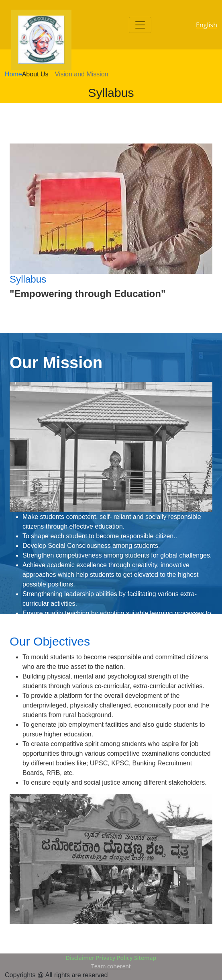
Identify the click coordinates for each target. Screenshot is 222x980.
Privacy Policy (114, 958)
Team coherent (111, 966)
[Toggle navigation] (140, 25)
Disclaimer (80, 958)
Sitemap (145, 958)
